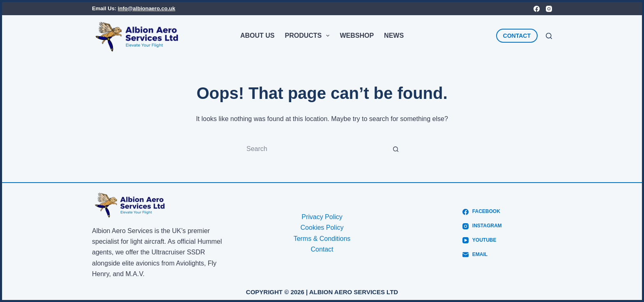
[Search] (549, 36)
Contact (322, 249)
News (394, 35)
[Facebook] (537, 9)
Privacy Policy (322, 217)
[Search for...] (314, 149)
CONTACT (517, 36)
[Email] (482, 255)
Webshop (357, 35)
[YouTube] (482, 240)
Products (309, 36)
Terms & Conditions (322, 239)
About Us (258, 35)
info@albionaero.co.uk (147, 8)
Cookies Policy (322, 228)
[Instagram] (549, 9)
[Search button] (396, 149)
